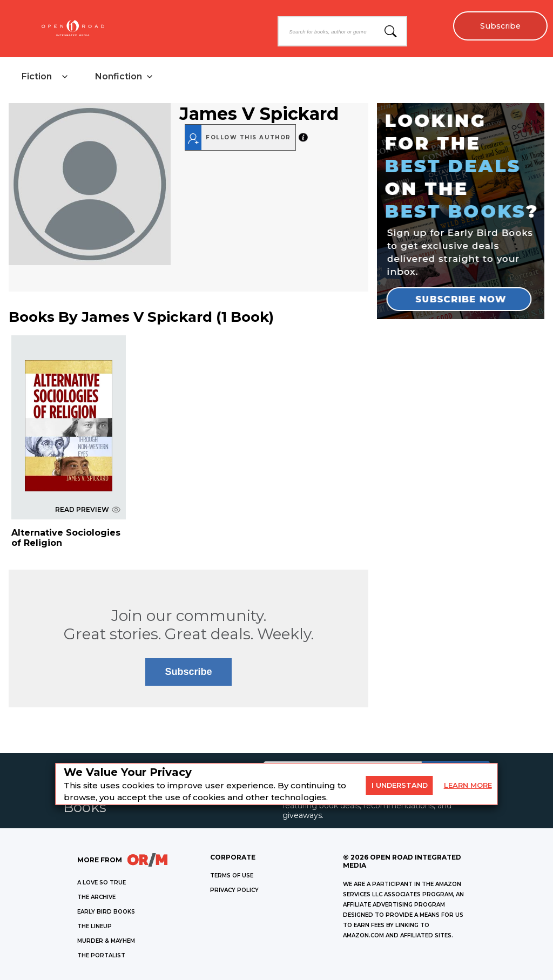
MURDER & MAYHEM (106, 941)
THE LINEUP (95, 926)
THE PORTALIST (101, 955)
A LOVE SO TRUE (102, 883)
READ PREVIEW (88, 509)
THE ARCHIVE (96, 897)
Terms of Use (232, 876)
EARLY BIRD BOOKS (106, 912)
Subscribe (500, 26)
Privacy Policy (234, 890)
